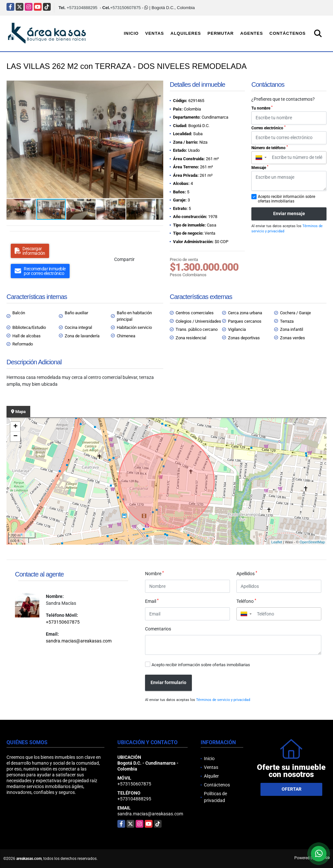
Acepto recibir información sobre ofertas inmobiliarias (201, 665)
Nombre (154, 573)
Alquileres (186, 33)
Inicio (131, 33)
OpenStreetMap (312, 542)
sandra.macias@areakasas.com (79, 641)
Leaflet (277, 542)
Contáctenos (288, 33)
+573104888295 (82, 8)
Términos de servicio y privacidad (223, 700)
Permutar (221, 33)
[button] (157, 86)
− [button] (15, 436)
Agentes (252, 33)
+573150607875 (125, 8)
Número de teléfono (270, 148)
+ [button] (15, 427)
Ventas (154, 33)
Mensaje (260, 167)
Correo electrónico (268, 128)
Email (152, 601)
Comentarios (158, 629)
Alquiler (211, 776)
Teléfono (246, 601)
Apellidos (247, 573)
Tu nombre (262, 108)
